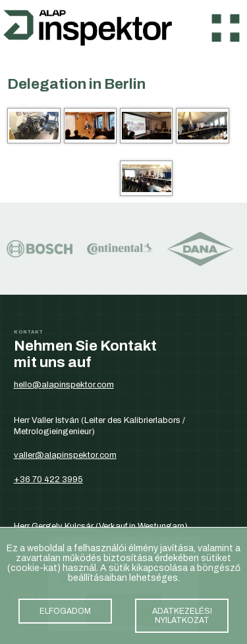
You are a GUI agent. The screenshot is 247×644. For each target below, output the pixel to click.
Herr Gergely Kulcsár (54, 526)
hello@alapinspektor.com (64, 384)
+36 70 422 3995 (48, 479)
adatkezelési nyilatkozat (182, 618)
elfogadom (65, 613)
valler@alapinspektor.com (65, 455)
